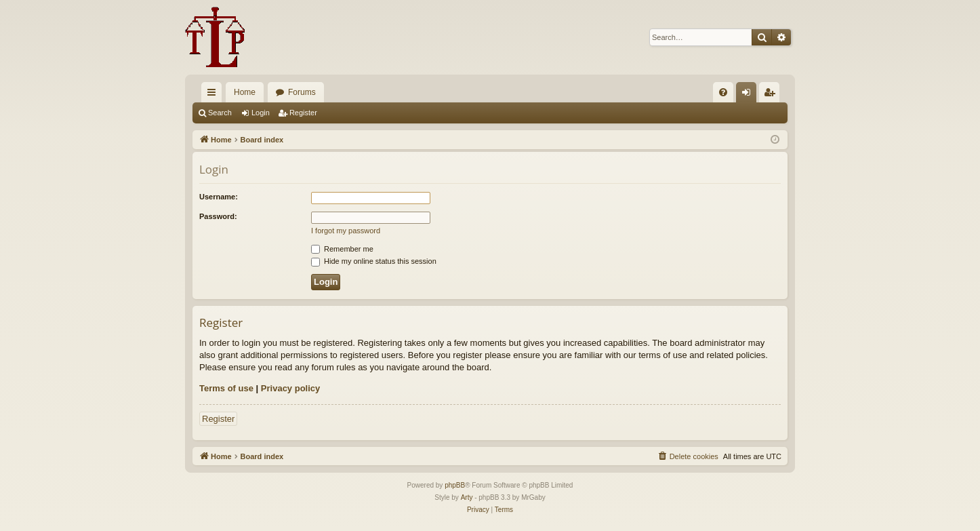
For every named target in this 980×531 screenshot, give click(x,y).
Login (261, 113)
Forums (302, 92)
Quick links (214, 95)
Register (303, 113)
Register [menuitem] (772, 95)
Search (220, 113)
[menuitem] (723, 92)
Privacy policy (290, 388)
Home (245, 92)
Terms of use (226, 388)
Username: (219, 197)
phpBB (455, 485)
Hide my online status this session (374, 261)
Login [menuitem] (749, 95)
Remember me (342, 249)
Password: (218, 216)
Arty (467, 497)
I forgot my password (346, 231)
